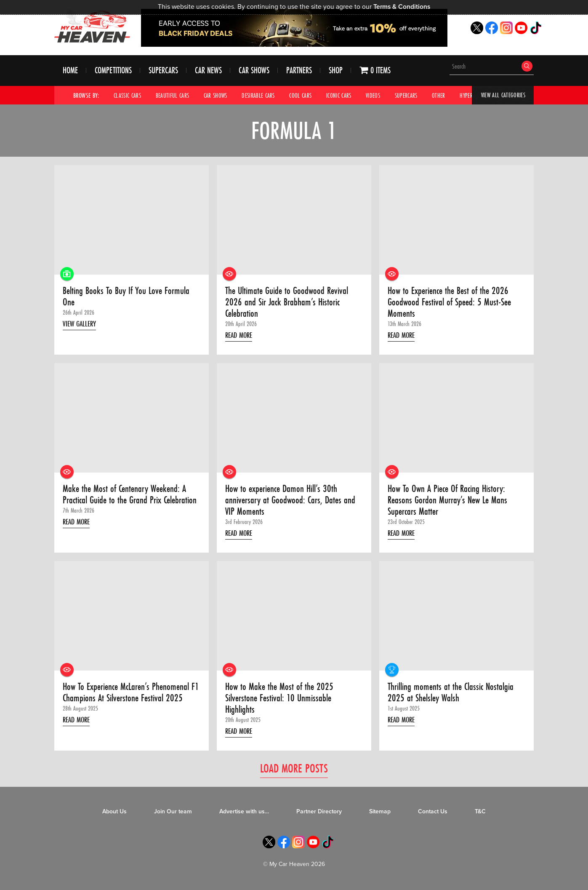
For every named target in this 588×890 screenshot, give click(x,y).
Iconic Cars (348, 96)
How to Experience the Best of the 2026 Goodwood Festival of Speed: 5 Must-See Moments (451, 304)
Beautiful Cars (176, 96)
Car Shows (254, 71)
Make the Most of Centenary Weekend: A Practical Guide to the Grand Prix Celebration (125, 503)
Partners (299, 71)
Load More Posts (294, 772)
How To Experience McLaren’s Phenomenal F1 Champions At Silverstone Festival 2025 (130, 696)
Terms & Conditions (402, 7)
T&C (480, 815)
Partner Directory (319, 815)
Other (451, 96)
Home (70, 71)
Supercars (163, 71)
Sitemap (380, 815)
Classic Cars (129, 96)
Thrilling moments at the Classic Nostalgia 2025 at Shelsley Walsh (454, 696)
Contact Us (433, 815)
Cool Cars (308, 96)
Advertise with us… (244, 815)
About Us (114, 815)
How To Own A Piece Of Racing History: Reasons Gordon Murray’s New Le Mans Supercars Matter (449, 503)
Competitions (113, 71)
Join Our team (173, 815)
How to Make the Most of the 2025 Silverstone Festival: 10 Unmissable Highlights (280, 702)
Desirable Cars (264, 96)
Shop (336, 71)
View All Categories (502, 96)
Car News (208, 71)
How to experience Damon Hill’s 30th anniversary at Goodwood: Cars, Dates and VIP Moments (292, 503)
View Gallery (81, 326)
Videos (383, 96)
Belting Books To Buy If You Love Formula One (128, 298)
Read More (241, 339)
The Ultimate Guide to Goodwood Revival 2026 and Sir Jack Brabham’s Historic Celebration (289, 304)
